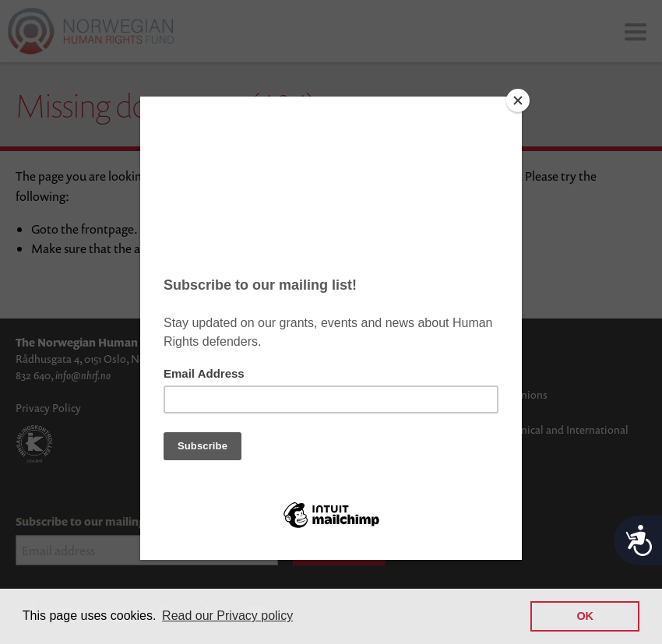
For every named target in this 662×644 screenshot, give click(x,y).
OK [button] (585, 616)
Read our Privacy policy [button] (227, 616)
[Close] (518, 100)
